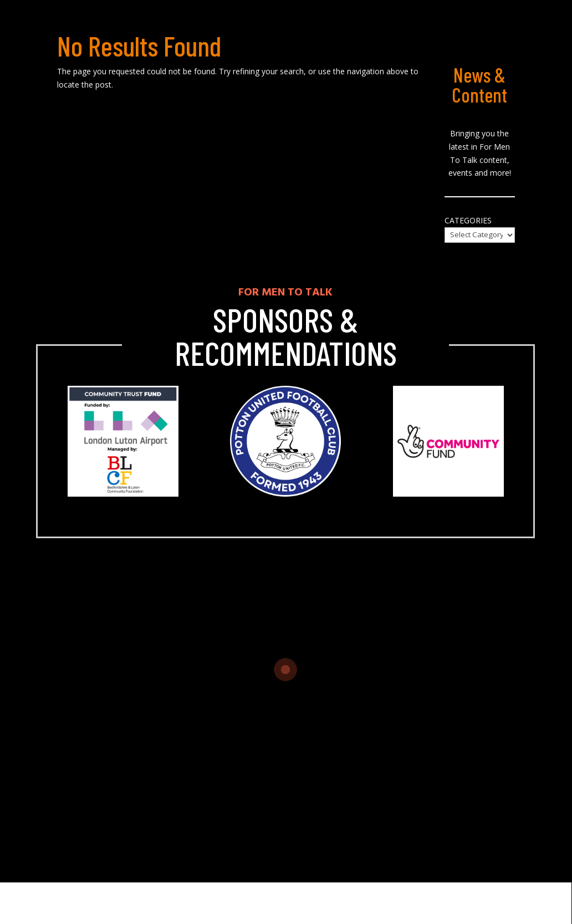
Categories (468, 220)
